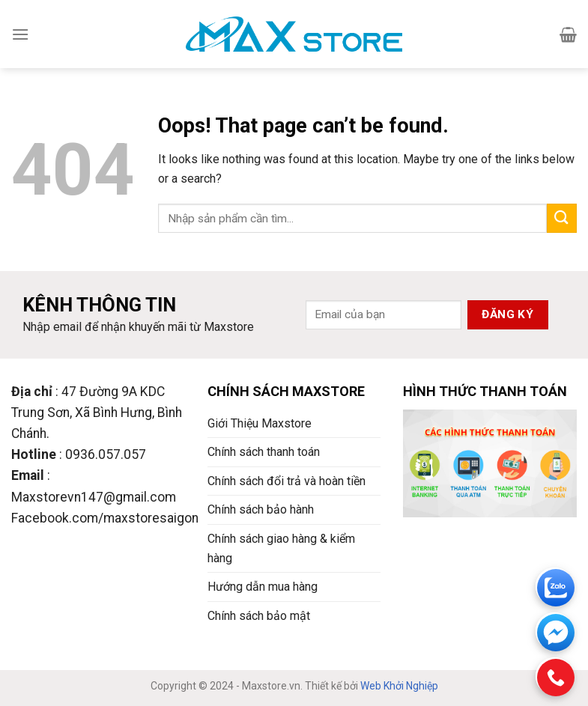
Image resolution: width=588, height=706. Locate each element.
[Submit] (562, 218)
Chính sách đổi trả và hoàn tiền (287, 481)
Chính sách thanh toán (264, 452)
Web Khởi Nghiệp (399, 686)
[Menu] (20, 34)
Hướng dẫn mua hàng (263, 587)
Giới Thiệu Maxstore (260, 423)
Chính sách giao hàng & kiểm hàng (281, 548)
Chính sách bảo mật (259, 616)
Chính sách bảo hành (261, 509)
